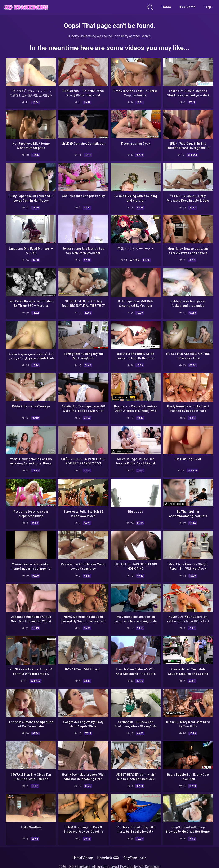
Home (166, 7)
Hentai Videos (83, 854)
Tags (208, 7)
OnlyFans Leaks (135, 854)
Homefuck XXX (108, 854)
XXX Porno (187, 7)
